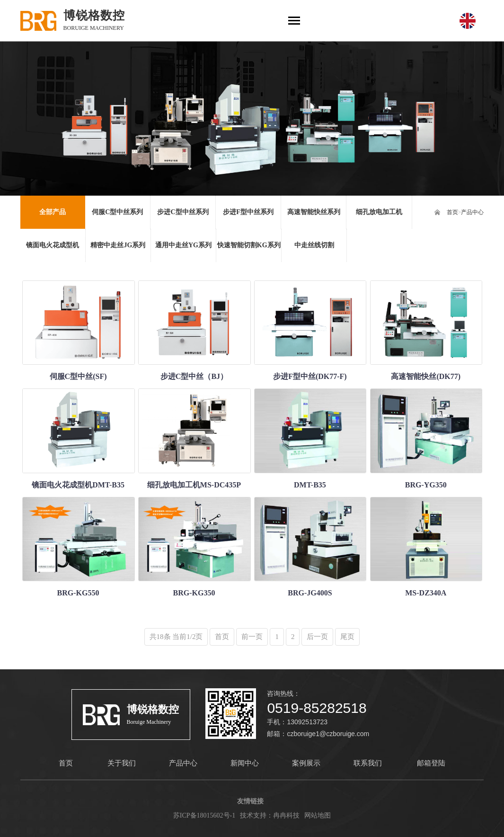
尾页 (347, 637)
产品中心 (472, 212)
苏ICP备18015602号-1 (204, 815)
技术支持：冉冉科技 (270, 815)
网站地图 (318, 815)
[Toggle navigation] (294, 22)
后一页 (317, 637)
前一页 (252, 637)
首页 (452, 212)
